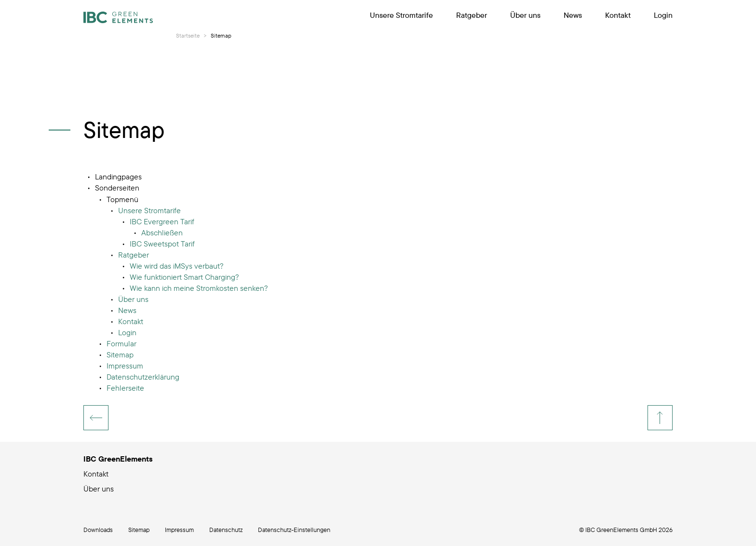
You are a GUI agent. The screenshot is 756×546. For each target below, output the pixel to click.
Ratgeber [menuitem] (472, 15)
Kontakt (96, 474)
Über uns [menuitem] (525, 15)
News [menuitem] (573, 15)
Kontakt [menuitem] (618, 15)
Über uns (99, 489)
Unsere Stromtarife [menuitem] (401, 15)
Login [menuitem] (663, 15)
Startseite (188, 35)
